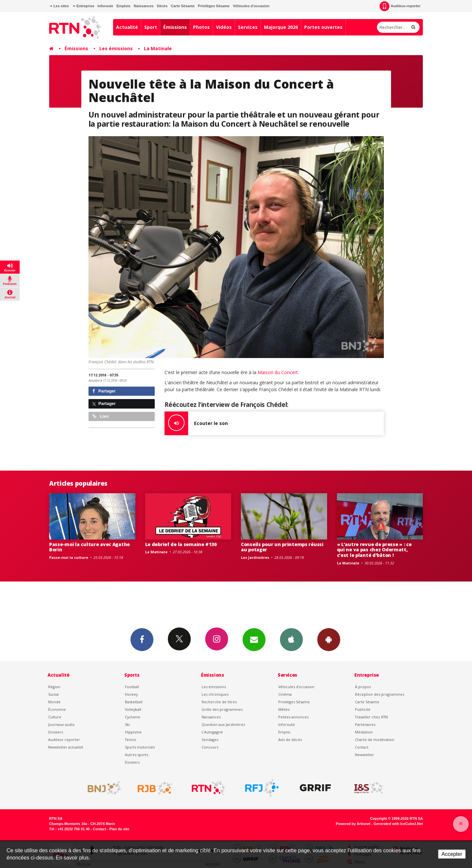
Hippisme (133, 732)
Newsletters (254, 639)
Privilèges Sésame (214, 6)
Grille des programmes (222, 709)
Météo (284, 709)
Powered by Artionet (353, 824)
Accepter (452, 854)
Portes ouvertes (323, 27)
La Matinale (158, 48)
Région (54, 687)
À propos (363, 687)
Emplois (123, 6)
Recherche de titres (219, 702)
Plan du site (119, 829)
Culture (55, 717)
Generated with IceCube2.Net (398, 824)
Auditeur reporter (64, 740)
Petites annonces (293, 717)
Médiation (364, 732)
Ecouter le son (196, 423)
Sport (151, 27)
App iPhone (291, 639)
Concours (210, 747)
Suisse (54, 694)
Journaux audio (61, 724)
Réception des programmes (380, 694)
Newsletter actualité (66, 747)
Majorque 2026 (281, 27)
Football (132, 687)
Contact (362, 747)
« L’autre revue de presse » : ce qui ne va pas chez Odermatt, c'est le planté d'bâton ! (374, 550)
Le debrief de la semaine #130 (181, 544)
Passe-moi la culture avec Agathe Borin (89, 547)
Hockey (131, 694)
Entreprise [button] (83, 6)
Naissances (144, 6)
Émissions (175, 27)
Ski (127, 724)
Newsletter (364, 755)
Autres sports (137, 755)
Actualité (127, 27)
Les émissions (116, 48)
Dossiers (56, 732)
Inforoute (106, 6)
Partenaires (365, 724)
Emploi (284, 732)
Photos (201, 27)
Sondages (210, 740)
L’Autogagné (212, 732)
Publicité (363, 709)
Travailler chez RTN (371, 717)
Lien (101, 416)
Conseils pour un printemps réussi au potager (282, 547)
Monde (54, 702)
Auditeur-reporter (400, 6)
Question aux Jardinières (223, 724)
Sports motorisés (140, 747)
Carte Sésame (183, 6)
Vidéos (224, 27)
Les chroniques (215, 694)
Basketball (134, 702)
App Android (329, 639)
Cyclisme (133, 717)
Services (248, 27)
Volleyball (133, 709)
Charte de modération (375, 740)
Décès (162, 6)
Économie (57, 709)
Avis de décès (290, 740)
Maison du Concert (278, 372)
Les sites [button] (59, 6)
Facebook (142, 639)
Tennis (130, 740)
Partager (104, 391)
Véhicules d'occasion (251, 6)
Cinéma (285, 694)
